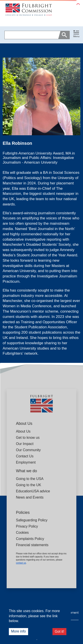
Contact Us (25, 456)
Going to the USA (30, 479)
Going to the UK (29, 485)
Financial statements (32, 545)
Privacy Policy (27, 526)
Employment (26, 462)
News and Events (30, 497)
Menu (76, 36)
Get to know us (28, 438)
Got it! (59, 631)
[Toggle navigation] (76, 34)
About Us (23, 431)
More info (18, 631)
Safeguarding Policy (32, 520)
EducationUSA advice (33, 491)
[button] (76, 35)
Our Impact (25, 444)
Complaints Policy (30, 539)
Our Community (28, 450)
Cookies (22, 533)
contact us (21, 563)
